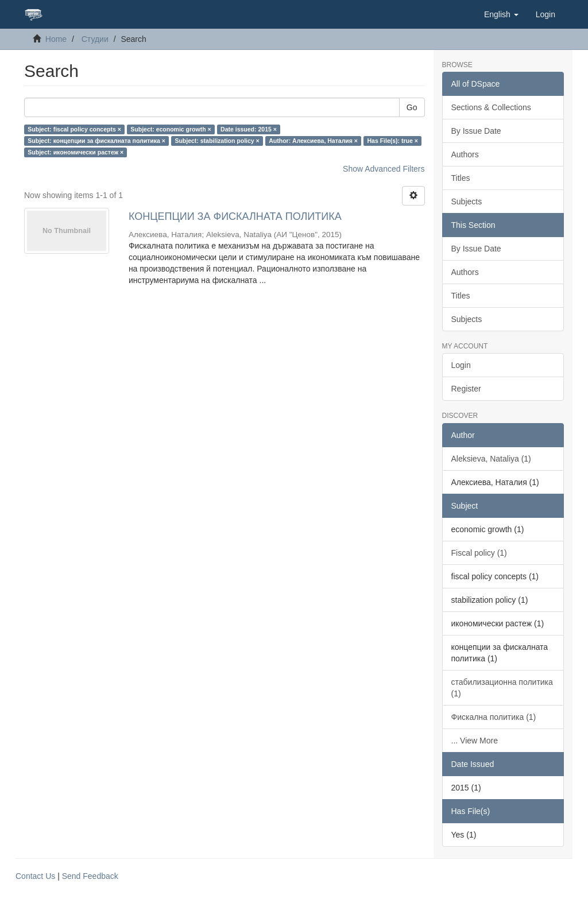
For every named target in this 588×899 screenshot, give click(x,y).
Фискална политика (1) (494, 717)
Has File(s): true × (392, 141)
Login (461, 365)
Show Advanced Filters (384, 169)
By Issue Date (476, 131)
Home (56, 39)
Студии (95, 39)
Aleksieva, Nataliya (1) (491, 459)
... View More (475, 741)
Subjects (467, 201)
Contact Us (35, 876)
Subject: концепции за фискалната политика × (96, 141)
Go (412, 107)
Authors (465, 154)
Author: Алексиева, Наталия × (313, 141)
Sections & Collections (491, 107)
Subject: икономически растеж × (76, 152)
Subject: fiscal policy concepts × (74, 129)
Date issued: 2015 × (249, 129)
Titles (461, 178)
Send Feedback (90, 876)
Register (466, 389)
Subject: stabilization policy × (217, 141)
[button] (501, 14)
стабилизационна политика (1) (502, 688)
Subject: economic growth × (171, 129)
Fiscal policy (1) (479, 553)
